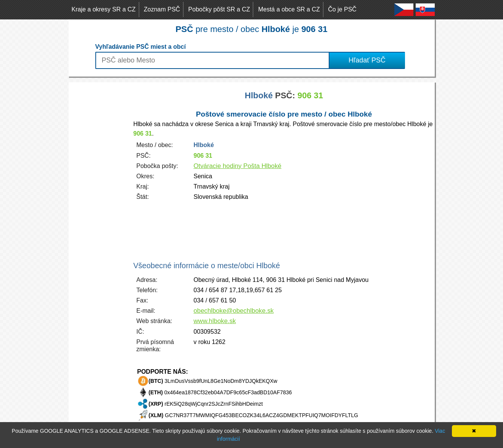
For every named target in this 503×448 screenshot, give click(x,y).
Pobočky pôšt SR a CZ (219, 9)
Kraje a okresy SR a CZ (104, 9)
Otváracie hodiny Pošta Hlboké (238, 166)
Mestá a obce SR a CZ (289, 9)
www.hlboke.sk (215, 321)
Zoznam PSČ (162, 9)
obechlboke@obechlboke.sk (234, 311)
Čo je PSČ (342, 9)
